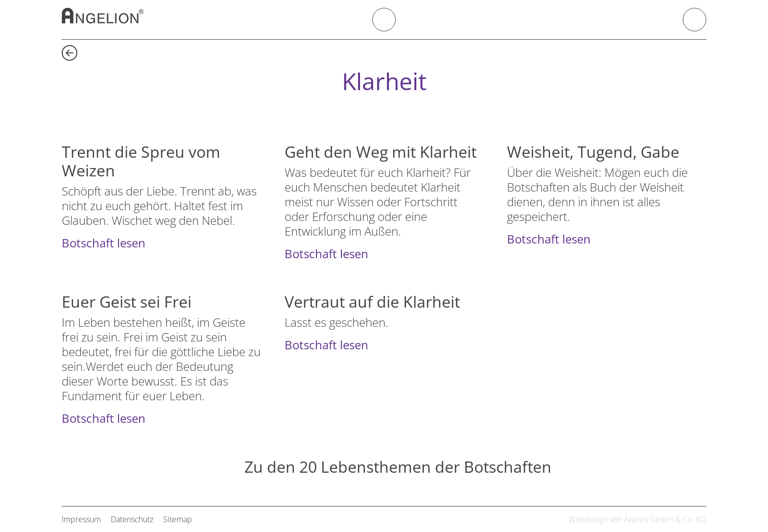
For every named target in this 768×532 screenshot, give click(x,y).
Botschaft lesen (104, 243)
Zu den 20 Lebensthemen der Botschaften (398, 467)
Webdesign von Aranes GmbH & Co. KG (637, 519)
